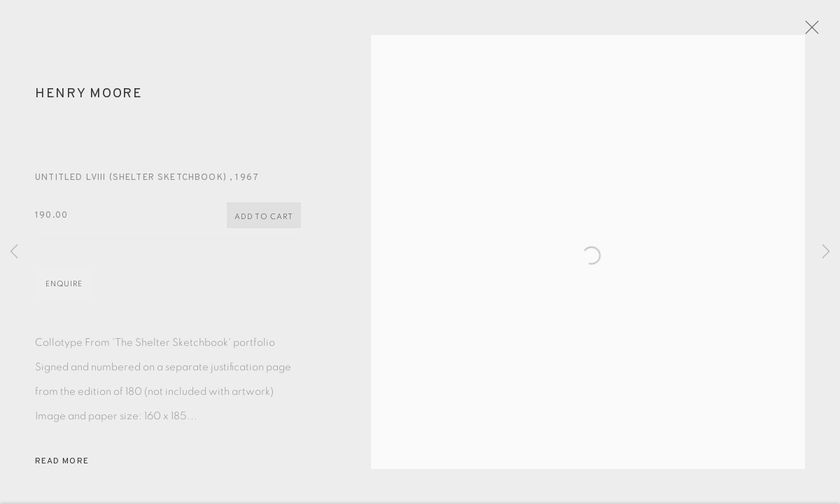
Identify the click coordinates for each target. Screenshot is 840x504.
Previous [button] (14, 252)
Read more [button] (62, 470)
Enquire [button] (64, 293)
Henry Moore (89, 103)
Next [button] (826, 252)
